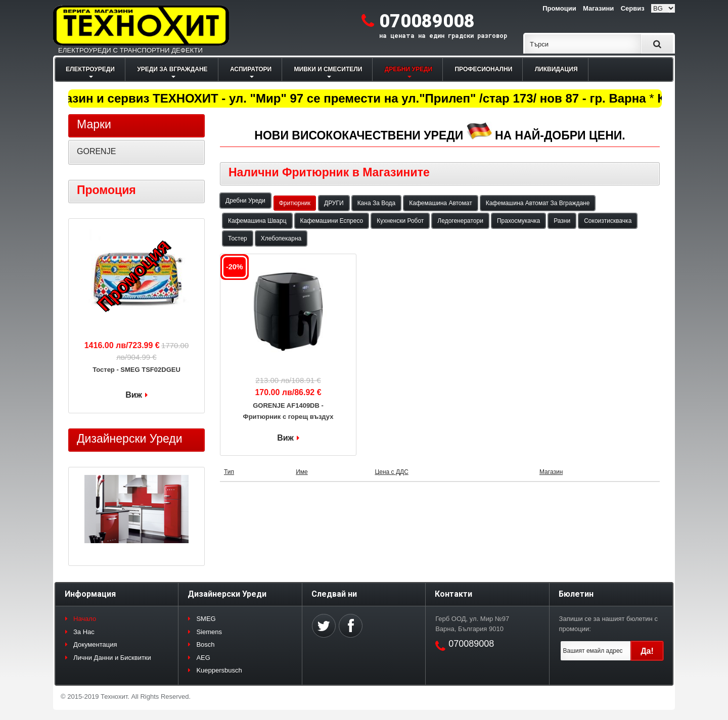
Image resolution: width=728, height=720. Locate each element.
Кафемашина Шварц (257, 221)
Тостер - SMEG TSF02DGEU (136, 370)
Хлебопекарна (281, 238)
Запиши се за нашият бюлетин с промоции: (608, 624)
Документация (95, 644)
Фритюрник (295, 203)
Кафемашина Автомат (440, 203)
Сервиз (633, 8)
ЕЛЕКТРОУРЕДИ (90, 69)
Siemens (209, 632)
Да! (647, 651)
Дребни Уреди (245, 201)
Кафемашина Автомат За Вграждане (538, 203)
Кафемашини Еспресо (332, 221)
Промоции (559, 8)
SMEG (206, 619)
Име (302, 472)
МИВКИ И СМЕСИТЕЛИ (328, 69)
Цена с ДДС (391, 472)
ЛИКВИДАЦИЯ (556, 69)
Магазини (598, 8)
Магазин (551, 472)
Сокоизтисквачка (608, 221)
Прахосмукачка (518, 221)
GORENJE (96, 151)
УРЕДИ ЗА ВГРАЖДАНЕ (172, 69)
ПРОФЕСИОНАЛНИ (483, 69)
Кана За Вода (377, 203)
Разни (562, 221)
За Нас (84, 632)
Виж (285, 438)
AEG (203, 658)
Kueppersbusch (219, 670)
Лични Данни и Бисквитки (112, 658)
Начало (85, 619)
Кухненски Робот (400, 221)
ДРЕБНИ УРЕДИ (408, 69)
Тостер (238, 238)
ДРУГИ (334, 203)
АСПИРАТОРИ (251, 69)
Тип (229, 472)
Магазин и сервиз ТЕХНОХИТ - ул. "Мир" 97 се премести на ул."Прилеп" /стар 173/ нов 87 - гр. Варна (348, 98)
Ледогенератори (460, 221)
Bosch (205, 644)
